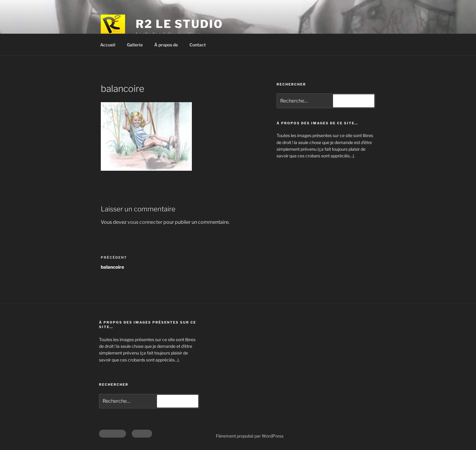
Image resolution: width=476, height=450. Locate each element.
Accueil (108, 45)
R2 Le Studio (179, 24)
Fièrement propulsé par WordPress (250, 436)
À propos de (166, 45)
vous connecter (145, 222)
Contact (198, 45)
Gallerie (135, 45)
